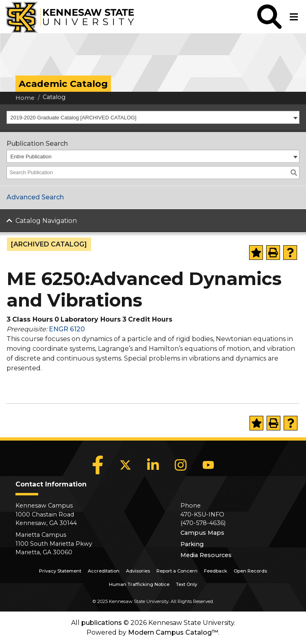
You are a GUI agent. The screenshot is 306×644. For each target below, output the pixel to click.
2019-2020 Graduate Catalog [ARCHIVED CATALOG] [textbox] (74, 118)
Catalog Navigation (46, 221)
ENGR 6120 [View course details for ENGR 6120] (67, 329)
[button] (269, 17)
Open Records (250, 571)
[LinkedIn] (153, 465)
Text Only (187, 584)
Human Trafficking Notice (139, 584)
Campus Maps (202, 533)
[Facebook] (98, 465)
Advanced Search (35, 197)
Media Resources (206, 555)
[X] (126, 465)
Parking (192, 544)
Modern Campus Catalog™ (173, 632)
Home (25, 98)
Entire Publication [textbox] (31, 157)
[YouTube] (208, 465)
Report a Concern (177, 571)
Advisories (138, 571)
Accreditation (104, 571)
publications (102, 623)
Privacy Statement (60, 571)
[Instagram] (181, 465)
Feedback (216, 571)
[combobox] (153, 117)
